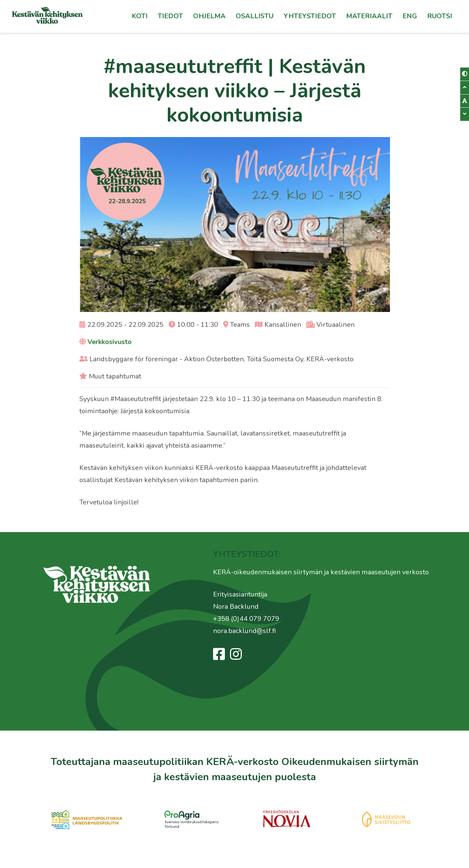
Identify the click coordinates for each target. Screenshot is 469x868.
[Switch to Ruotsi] (440, 16)
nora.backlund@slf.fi (244, 631)
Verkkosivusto (110, 342)
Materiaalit (369, 16)
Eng (410, 16)
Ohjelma (209, 16)
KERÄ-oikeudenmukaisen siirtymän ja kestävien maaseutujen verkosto (321, 572)
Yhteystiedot (310, 16)
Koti (140, 16)
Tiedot (170, 16)
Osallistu (255, 16)
